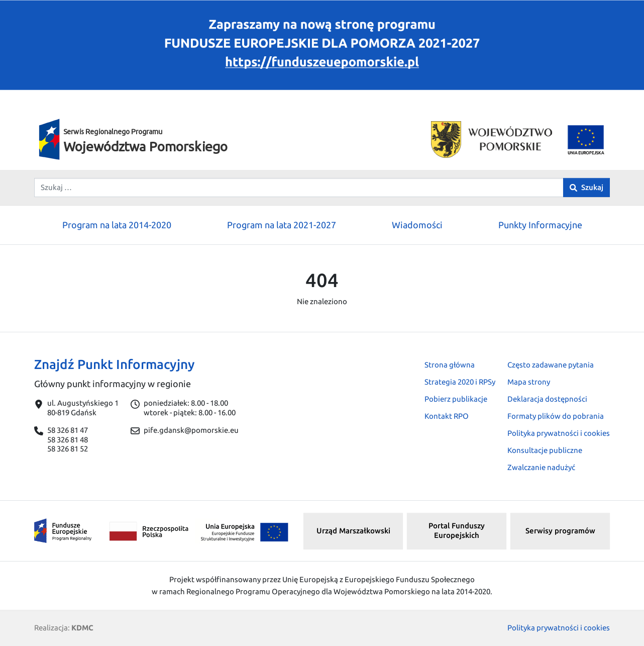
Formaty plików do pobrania (556, 416)
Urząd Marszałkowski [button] (353, 531)
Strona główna (450, 365)
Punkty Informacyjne (540, 225)
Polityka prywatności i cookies (559, 433)
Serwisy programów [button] (560, 531)
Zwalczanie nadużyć (541, 467)
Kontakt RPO (447, 416)
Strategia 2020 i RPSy (460, 382)
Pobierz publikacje (456, 399)
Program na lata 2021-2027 (282, 225)
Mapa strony (529, 382)
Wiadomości (417, 225)
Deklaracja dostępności (547, 399)
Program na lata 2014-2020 (117, 225)
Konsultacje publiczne (545, 450)
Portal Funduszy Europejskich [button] (457, 530)
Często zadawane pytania (551, 365)
